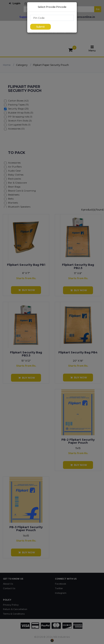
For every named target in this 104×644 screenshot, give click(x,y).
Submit (40, 27)
